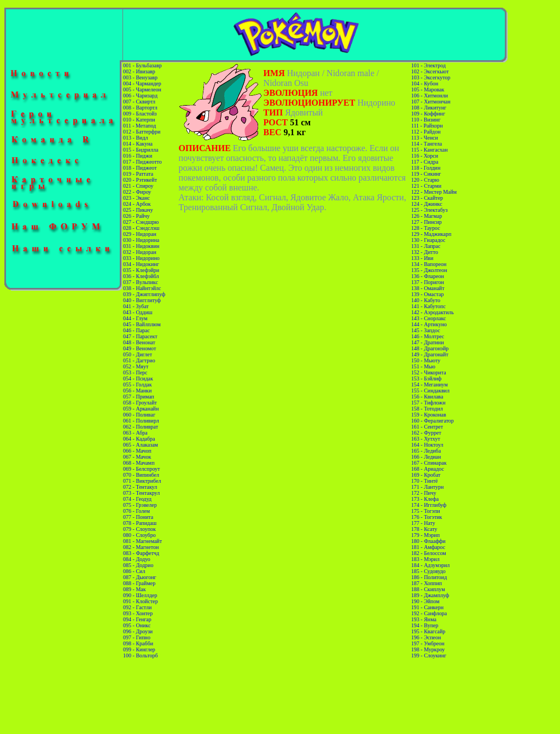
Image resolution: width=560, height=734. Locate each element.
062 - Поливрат (141, 427)
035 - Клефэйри (141, 270)
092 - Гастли (137, 607)
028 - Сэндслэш (141, 228)
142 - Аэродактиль (433, 312)
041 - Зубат (136, 306)
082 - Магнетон (141, 547)
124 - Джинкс (427, 204)
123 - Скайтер (427, 198)
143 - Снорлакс (429, 318)
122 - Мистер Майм (434, 192)
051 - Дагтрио (139, 360)
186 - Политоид (429, 577)
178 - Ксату (424, 529)
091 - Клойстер (141, 601)
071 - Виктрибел (142, 481)
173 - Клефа (425, 499)
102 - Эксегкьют (430, 71)
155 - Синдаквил (430, 391)
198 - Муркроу (428, 649)
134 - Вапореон (429, 264)
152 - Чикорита (429, 372)
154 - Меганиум (430, 385)
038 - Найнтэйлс (142, 288)
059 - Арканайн (141, 409)
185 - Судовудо (428, 571)
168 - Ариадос (428, 469)
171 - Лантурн (428, 487)
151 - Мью (423, 366)
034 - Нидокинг (141, 264)
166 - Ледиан (426, 457)
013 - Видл (135, 138)
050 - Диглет (138, 354)
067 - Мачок (137, 457)
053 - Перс (135, 372)
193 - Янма (424, 619)
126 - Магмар (427, 216)
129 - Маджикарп (431, 234)
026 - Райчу (136, 216)
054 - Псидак (138, 378)
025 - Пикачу (138, 210)
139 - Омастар (428, 294)
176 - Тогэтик (427, 517)
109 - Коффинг (428, 114)
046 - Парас (136, 330)
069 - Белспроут (141, 469)
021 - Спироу (138, 186)
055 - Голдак (137, 385)
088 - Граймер (139, 583)
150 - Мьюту (426, 360)
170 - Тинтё (425, 481)
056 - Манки (137, 391)
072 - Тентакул (140, 487)
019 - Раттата (138, 174)
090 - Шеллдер (140, 595)
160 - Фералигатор (433, 421)
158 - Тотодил (427, 409)
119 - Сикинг (426, 174)
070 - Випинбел (141, 475)
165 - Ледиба (426, 451)
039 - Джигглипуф (144, 294)
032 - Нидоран (140, 252)
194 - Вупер (425, 625)
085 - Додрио (138, 565)
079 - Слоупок (139, 529)
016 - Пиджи (138, 156)
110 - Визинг (426, 120)
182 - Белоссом (429, 553)
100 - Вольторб (140, 655)
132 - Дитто (425, 252)
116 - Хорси (425, 156)
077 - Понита (138, 517)
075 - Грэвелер (140, 505)
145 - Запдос (426, 330)
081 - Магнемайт (142, 541)
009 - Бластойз (140, 114)
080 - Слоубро (139, 535)
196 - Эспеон (426, 637)
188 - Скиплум (428, 589)
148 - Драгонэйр (430, 348)
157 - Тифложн (428, 403)
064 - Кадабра (139, 439)
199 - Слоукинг (429, 655)
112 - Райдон (426, 132)
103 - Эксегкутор (431, 77)
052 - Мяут (136, 366)
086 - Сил (134, 571)
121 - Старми (426, 186)
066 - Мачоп (137, 451)
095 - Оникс (137, 625)
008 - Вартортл (140, 108)
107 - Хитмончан (431, 102)
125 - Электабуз (430, 210)
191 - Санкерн (427, 607)
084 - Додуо (137, 559)
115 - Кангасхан (430, 150)
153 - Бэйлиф (427, 378)
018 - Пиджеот (140, 168)
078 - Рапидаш (140, 523)
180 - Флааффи (428, 541)
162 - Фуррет (426, 433)
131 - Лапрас (426, 246)
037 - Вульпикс (141, 282)
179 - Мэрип (425, 535)
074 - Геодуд (137, 499)
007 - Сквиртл (139, 102)
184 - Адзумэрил (430, 565)
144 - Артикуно (429, 324)
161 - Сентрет (427, 427)
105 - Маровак (428, 89)
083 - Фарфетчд (141, 553)
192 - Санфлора (429, 613)
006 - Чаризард (140, 96)
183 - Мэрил (425, 559)
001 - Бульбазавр (142, 65)
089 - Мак (135, 589)
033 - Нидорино (141, 258)
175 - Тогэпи (426, 511)
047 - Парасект (140, 336)
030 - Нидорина (141, 240)
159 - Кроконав (429, 415)
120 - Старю (425, 180)
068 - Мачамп (139, 463)
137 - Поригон (428, 282)
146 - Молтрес (428, 336)
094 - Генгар (137, 619)
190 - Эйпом (425, 601)
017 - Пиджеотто (142, 162)
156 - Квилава (427, 397)
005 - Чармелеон (142, 89)
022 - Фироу (137, 192)
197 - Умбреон (428, 643)
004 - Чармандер (142, 83)
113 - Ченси (425, 138)
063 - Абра (135, 433)
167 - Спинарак (429, 463)
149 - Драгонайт (430, 354)
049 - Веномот (139, 348)
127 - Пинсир (427, 222)
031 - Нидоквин (141, 246)
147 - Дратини (428, 342)
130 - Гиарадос (428, 240)
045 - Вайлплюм (142, 324)
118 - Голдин (426, 168)
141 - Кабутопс (428, 306)
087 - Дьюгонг (140, 577)
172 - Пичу (424, 493)
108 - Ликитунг (429, 108)
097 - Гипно (137, 637)
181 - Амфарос (428, 547)
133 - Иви (422, 258)
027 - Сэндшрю (141, 222)
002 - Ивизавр (139, 71)
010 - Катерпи (139, 120)
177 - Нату (423, 523)
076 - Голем (136, 511)
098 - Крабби (138, 643)
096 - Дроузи (138, 631)
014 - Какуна (138, 144)
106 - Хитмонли (430, 96)
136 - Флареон (428, 276)
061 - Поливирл (141, 421)
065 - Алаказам (141, 445)
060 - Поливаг (139, 415)
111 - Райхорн (427, 126)
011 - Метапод (139, 126)
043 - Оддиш (138, 312)
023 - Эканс (136, 198)
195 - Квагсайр (428, 631)
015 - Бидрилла (141, 150)
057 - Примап (139, 397)
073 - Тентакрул (141, 493)
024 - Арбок (137, 204)
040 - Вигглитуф (142, 300)
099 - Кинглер (139, 649)
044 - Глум (135, 318)
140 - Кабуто (426, 300)
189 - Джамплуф (430, 595)
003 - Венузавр (140, 77)
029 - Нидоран (140, 234)
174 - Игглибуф (429, 505)
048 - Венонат (139, 342)
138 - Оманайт (428, 288)
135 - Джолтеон (429, 270)
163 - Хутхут (426, 439)
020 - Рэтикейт (140, 180)
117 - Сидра (425, 162)
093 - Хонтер (138, 613)
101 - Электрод (428, 65)
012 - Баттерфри (142, 132)
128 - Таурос (426, 228)
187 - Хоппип (427, 583)
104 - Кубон (425, 83)
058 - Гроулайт (140, 403)
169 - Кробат (426, 475)
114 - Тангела (427, 144)
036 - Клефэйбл (141, 276)
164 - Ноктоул (427, 445)
